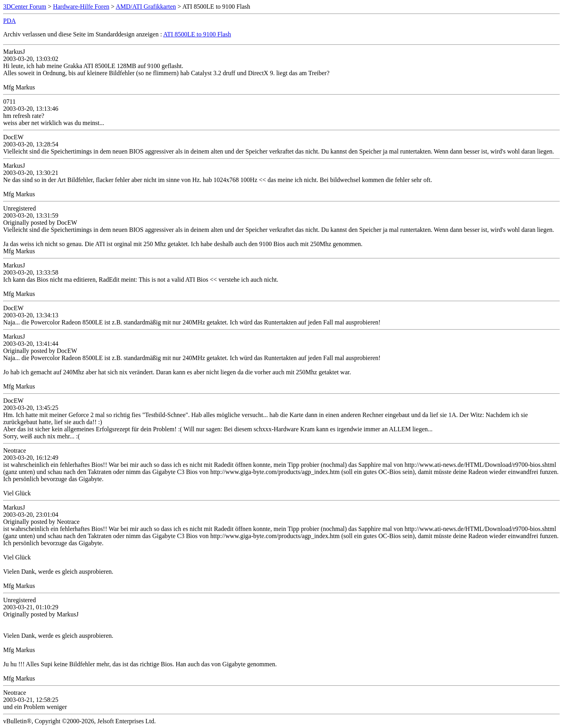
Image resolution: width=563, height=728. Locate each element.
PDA (9, 21)
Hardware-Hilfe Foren (81, 7)
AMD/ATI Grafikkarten (146, 7)
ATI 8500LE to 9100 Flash (197, 34)
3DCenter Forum (25, 7)
